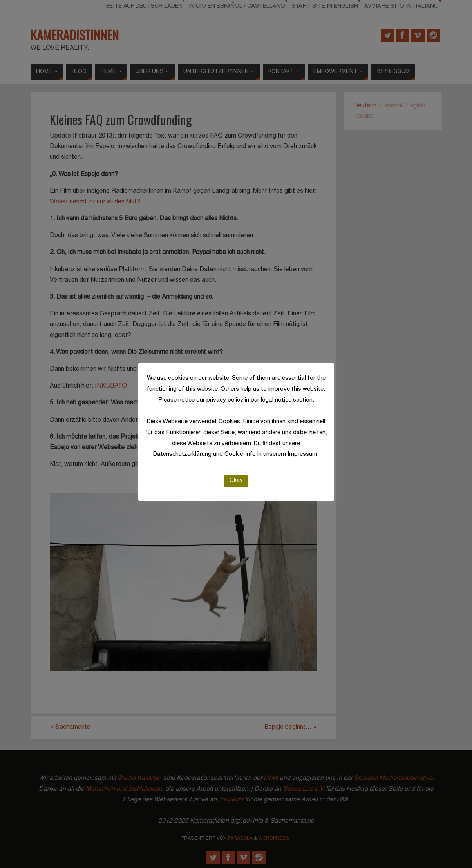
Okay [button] (236, 481)
